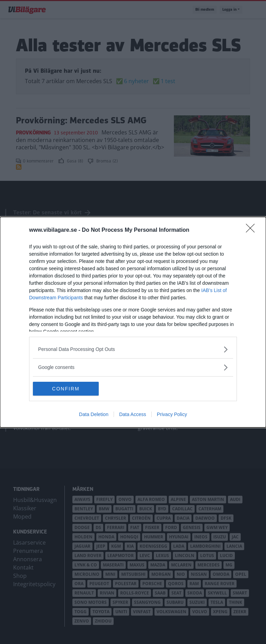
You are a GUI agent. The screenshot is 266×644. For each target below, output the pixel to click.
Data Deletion (94, 414)
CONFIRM (66, 388)
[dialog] (133, 322)
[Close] (252, 230)
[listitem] (133, 349)
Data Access (133, 414)
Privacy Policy (172, 414)
